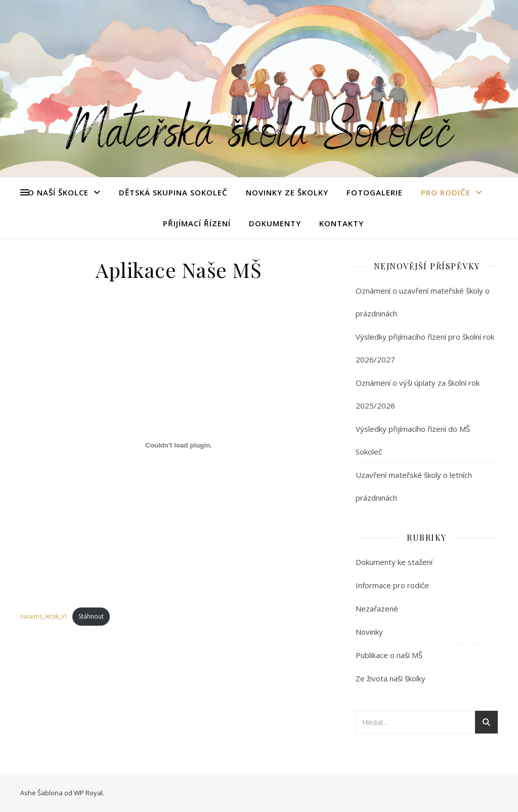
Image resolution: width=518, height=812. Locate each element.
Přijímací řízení (197, 223)
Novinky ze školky (287, 192)
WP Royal (88, 793)
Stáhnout (91, 616)
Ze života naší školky (391, 678)
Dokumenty (275, 223)
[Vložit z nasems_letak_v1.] (179, 445)
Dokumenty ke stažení (394, 562)
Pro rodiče (446, 192)
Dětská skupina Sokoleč (173, 192)
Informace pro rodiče (392, 585)
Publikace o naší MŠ (389, 655)
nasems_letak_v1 (44, 616)
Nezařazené (377, 608)
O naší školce (58, 192)
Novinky (369, 632)
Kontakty (341, 223)
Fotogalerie (375, 192)
